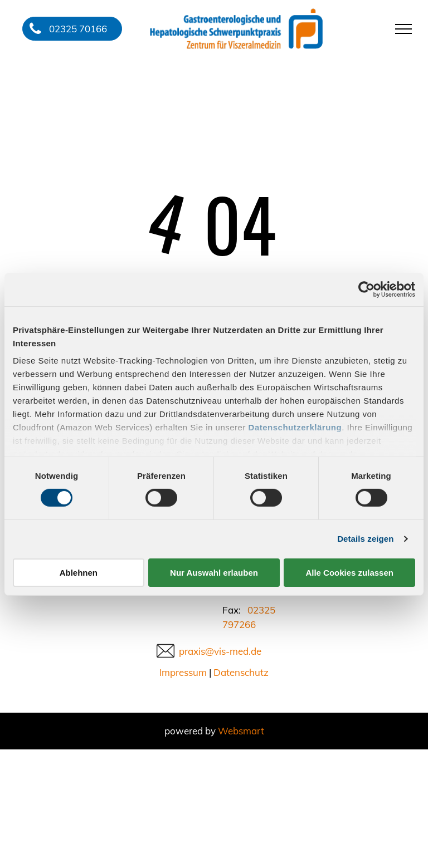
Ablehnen (79, 573)
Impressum (183, 672)
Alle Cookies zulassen (349, 573)
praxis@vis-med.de (220, 651)
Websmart (241, 731)
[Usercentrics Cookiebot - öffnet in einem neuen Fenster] (366, 289)
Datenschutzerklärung (295, 427)
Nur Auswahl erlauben (214, 573)
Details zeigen (365, 539)
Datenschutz (241, 672)
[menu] (403, 29)
